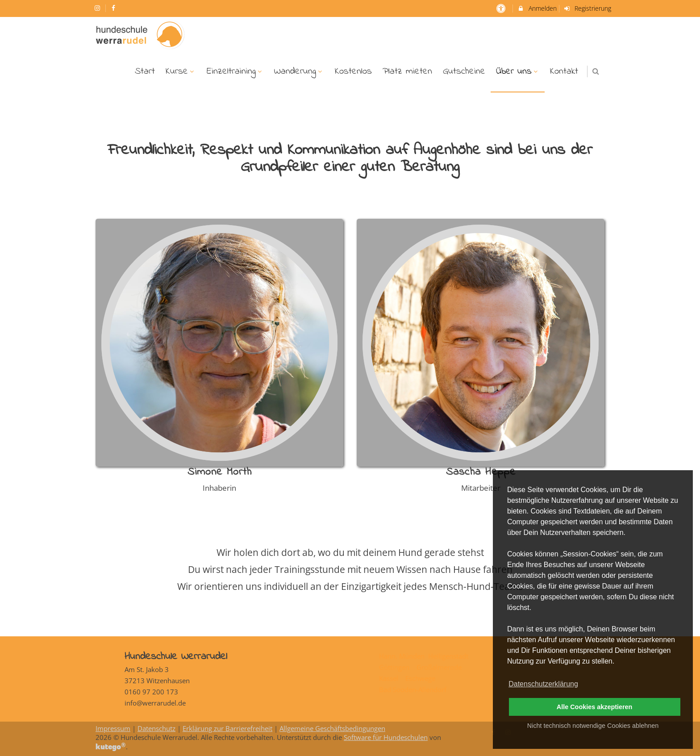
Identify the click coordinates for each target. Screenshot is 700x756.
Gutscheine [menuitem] (464, 71)
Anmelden (537, 8)
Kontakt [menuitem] (564, 71)
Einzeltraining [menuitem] (235, 71)
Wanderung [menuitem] (299, 71)
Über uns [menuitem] (518, 71)
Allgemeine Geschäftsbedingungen (332, 728)
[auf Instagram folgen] (98, 8)
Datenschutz (156, 728)
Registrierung (587, 8)
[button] (596, 71)
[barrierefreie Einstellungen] (502, 8)
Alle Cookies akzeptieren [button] (595, 707)
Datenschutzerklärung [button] (543, 684)
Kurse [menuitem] (181, 71)
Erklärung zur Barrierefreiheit (227, 728)
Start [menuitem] (145, 71)
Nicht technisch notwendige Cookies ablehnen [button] (593, 726)
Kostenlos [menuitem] (353, 71)
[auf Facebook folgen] (115, 8)
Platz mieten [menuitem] (407, 71)
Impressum (113, 728)
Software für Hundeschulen (386, 737)
